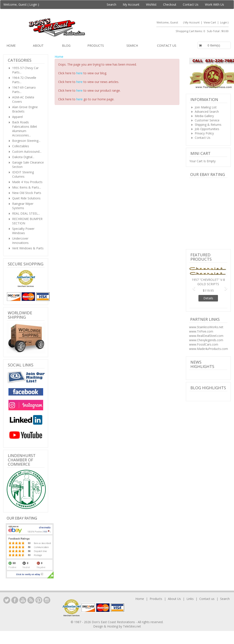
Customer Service (207, 120)
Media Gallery (204, 116)
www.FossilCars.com (204, 344)
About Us (174, 599)
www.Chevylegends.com (206, 340)
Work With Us (214, 4)
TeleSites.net (132, 626)
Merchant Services (26, 286)
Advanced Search (207, 112)
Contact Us (191, 4)
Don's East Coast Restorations (114, 622)
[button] (192, 286)
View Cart (210, 22)
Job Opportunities (207, 129)
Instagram (47, 600)
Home (11, 46)
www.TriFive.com (201, 331)
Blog (66, 46)
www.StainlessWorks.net (206, 327)
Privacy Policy (204, 133)
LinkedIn (7, 600)
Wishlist (151, 4)
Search (111, 4)
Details (208, 298)
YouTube (23, 600)
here (79, 73)
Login (33, 4)
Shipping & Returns (208, 125)
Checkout (170, 4)
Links (190, 599)
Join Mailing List (206, 107)
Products (96, 46)
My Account (131, 4)
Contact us (167, 46)
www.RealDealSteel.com (206, 336)
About (38, 46)
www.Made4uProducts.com (209, 349)
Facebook (15, 600)
